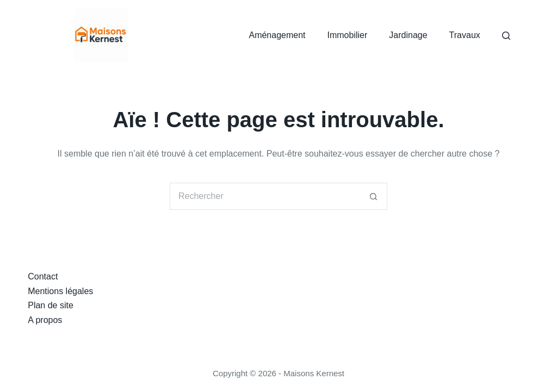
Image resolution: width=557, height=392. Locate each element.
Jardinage (408, 35)
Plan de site (51, 305)
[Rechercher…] (265, 196)
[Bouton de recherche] (374, 196)
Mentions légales (60, 291)
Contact (43, 276)
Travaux (465, 35)
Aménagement (277, 35)
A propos (45, 320)
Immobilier (348, 35)
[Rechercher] (506, 36)
